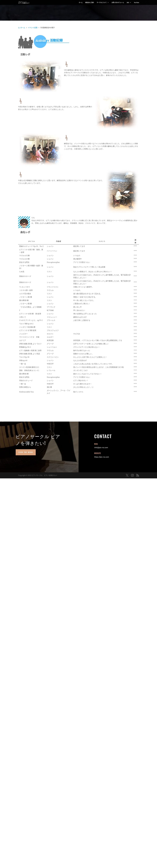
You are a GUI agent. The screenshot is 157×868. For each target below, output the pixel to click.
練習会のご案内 (90, 3)
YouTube (136, 3)
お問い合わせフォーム (118, 3)
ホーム (81, 3)
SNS (128, 3)
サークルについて (102, 3)
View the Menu (26, 452)
